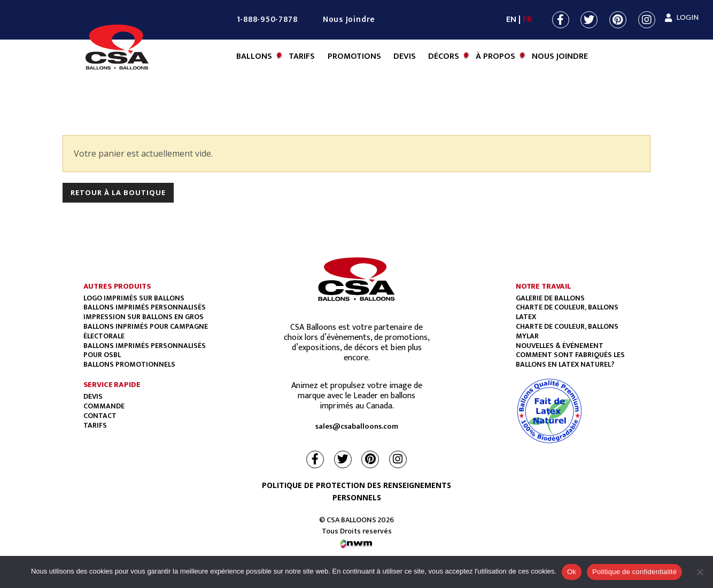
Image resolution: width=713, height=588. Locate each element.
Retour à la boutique (118, 192)
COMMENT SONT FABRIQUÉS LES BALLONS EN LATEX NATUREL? (570, 359)
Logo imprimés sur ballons (134, 298)
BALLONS (254, 56)
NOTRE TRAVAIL (544, 286)
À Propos (495, 56)
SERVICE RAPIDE (112, 385)
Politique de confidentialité (634, 572)
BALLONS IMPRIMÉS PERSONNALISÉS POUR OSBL (145, 350)
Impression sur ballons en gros (144, 317)
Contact (100, 416)
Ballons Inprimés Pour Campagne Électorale (146, 331)
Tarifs (302, 56)
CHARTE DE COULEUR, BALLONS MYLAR (567, 331)
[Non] (700, 572)
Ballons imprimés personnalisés (145, 307)
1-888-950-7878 (267, 20)
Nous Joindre (349, 20)
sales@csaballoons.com (357, 427)
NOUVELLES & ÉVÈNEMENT (560, 346)
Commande (104, 406)
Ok (572, 572)
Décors (444, 56)
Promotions (354, 56)
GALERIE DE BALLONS (550, 298)
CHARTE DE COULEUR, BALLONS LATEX (567, 312)
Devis (405, 56)
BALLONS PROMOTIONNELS (129, 364)
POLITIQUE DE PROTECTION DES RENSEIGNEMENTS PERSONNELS (356, 491)
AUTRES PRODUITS (117, 286)
